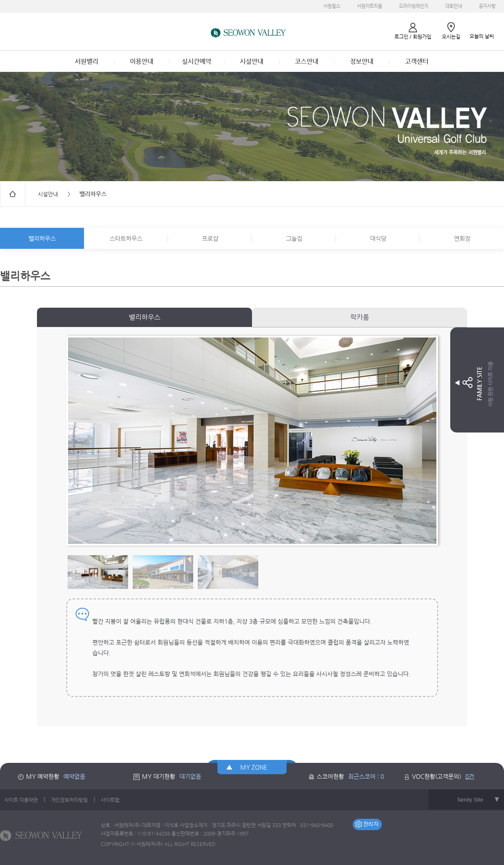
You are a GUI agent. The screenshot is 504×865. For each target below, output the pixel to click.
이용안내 (142, 61)
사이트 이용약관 (21, 800)
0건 (470, 776)
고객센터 (417, 61)
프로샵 (210, 238)
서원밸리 (87, 61)
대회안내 (454, 6)
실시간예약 (197, 61)
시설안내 (252, 61)
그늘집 (294, 238)
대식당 (378, 238)
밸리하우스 (42, 238)
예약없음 (74, 776)
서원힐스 (332, 6)
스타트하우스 (126, 238)
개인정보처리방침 (69, 800)
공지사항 (487, 6)
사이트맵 (110, 800)
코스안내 (307, 61)
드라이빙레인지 (414, 6)
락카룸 (360, 317)
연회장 (462, 238)
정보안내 (362, 61)
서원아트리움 (370, 6)
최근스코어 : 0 (366, 776)
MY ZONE (254, 767)
